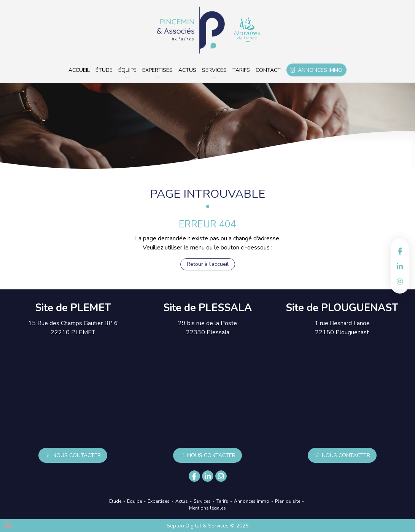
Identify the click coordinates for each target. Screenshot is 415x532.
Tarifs (241, 70)
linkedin (400, 266)
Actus (187, 70)
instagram (400, 281)
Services (214, 70)
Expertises (157, 70)
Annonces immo (320, 70)
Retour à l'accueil (208, 264)
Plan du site (288, 501)
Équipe (127, 70)
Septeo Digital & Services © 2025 (207, 526)
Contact (268, 70)
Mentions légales (207, 508)
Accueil (79, 70)
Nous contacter (77, 455)
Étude (104, 70)
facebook (400, 251)
